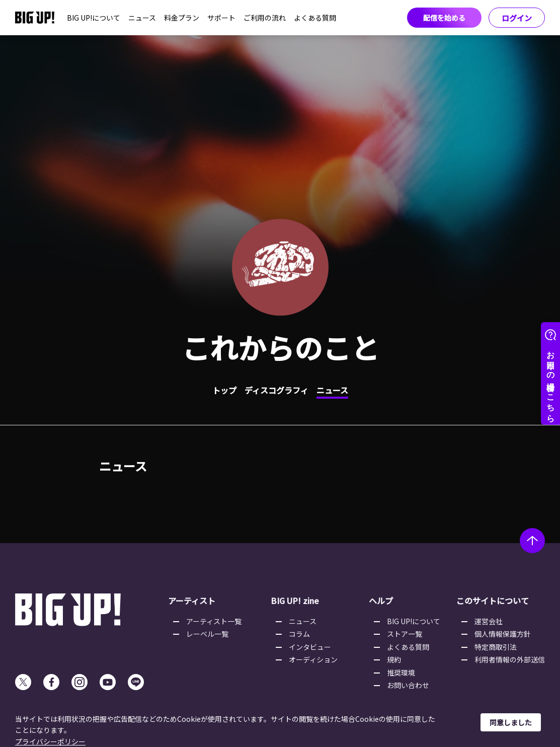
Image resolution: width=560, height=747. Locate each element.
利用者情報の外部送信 (510, 659)
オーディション (313, 659)
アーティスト (192, 601)
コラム (299, 634)
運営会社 (489, 621)
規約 (394, 659)
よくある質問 (315, 18)
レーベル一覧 (207, 634)
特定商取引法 (496, 647)
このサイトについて (493, 601)
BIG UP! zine (295, 601)
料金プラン (182, 18)
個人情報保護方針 (503, 634)
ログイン (517, 18)
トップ (224, 390)
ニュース (142, 18)
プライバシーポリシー (50, 741)
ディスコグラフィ (276, 390)
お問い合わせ (408, 685)
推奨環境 (401, 673)
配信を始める (444, 18)
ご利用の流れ (265, 18)
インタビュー (310, 647)
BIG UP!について (94, 18)
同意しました (511, 722)
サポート (221, 18)
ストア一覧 (405, 634)
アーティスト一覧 (214, 621)
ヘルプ (381, 601)
